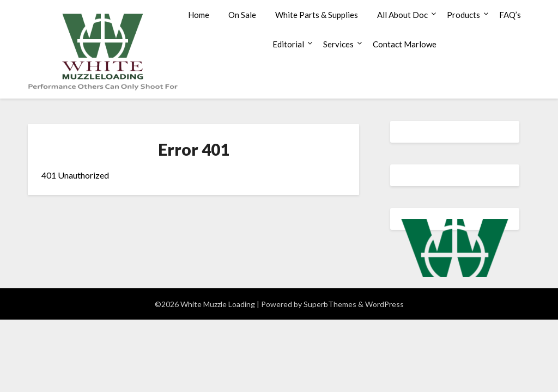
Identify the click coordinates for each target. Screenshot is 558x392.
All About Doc (402, 15)
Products (463, 15)
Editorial (288, 44)
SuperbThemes (330, 304)
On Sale (242, 15)
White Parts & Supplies (317, 15)
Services (338, 44)
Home (199, 15)
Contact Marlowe (405, 44)
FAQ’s (510, 15)
